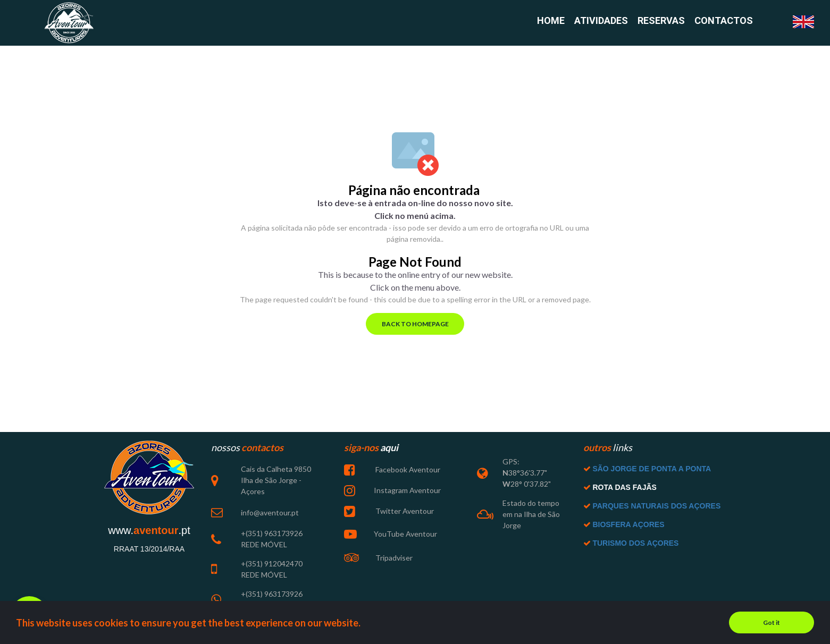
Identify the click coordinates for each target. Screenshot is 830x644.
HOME (551, 21)
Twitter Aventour (404, 511)
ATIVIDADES (601, 21)
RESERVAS (661, 21)
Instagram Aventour (407, 490)
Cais (248, 469)
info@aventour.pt (270, 512)
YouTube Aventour (405, 534)
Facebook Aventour (407, 469)
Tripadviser (393, 558)
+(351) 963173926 (272, 533)
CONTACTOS (724, 21)
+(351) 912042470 (272, 563)
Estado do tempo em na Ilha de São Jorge (531, 514)
